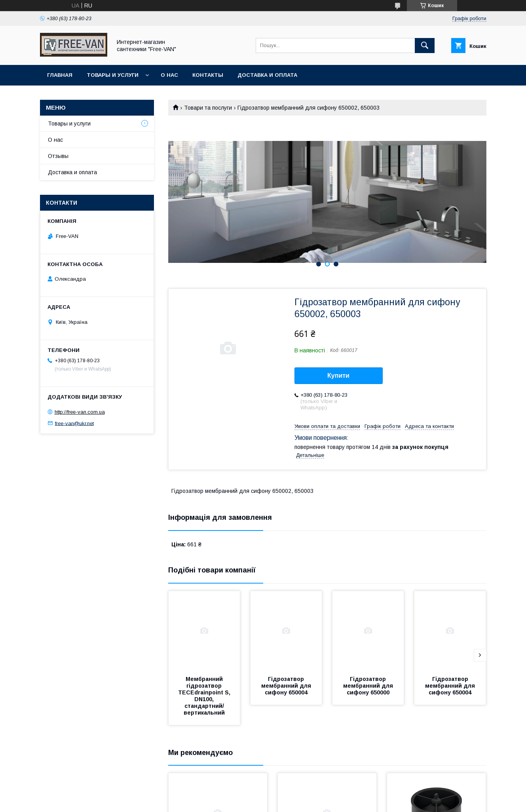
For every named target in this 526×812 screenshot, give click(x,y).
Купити (338, 376)
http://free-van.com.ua (80, 412)
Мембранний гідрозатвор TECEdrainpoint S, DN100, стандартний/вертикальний (205, 696)
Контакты (208, 75)
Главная (60, 75)
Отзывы (58, 156)
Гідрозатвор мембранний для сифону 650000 (369, 686)
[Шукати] (425, 46)
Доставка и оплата (267, 75)
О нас (169, 75)
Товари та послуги (208, 108)
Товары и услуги (113, 75)
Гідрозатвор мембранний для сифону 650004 (287, 686)
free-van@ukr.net (74, 423)
